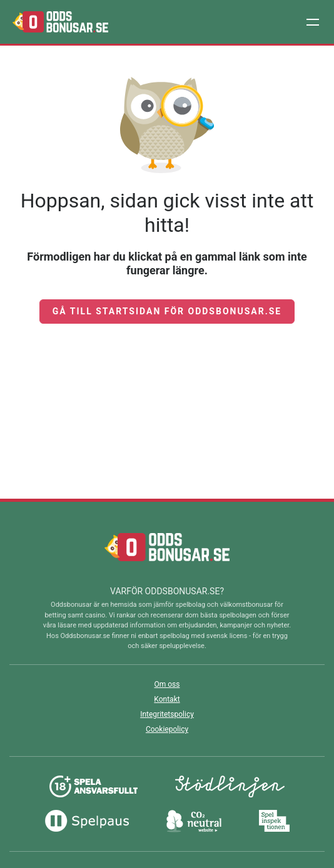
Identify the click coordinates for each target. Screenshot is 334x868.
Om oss (167, 684)
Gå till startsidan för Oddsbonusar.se (167, 311)
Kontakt (167, 699)
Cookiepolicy (167, 729)
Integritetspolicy (167, 714)
